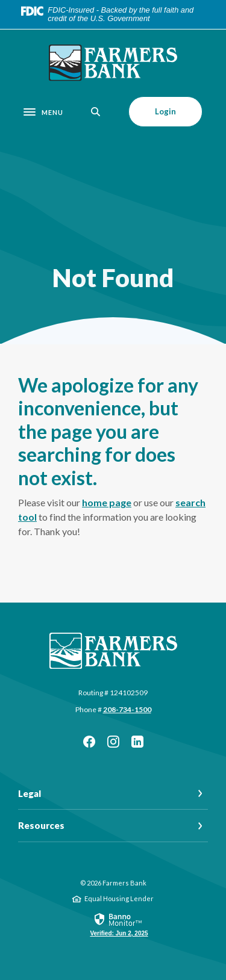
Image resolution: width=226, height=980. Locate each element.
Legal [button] (30, 793)
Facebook (89, 742)
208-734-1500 (127, 709)
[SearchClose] (96, 112)
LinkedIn (137, 742)
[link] (119, 924)
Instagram (113, 742)
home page (107, 502)
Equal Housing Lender (119, 898)
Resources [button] (41, 825)
